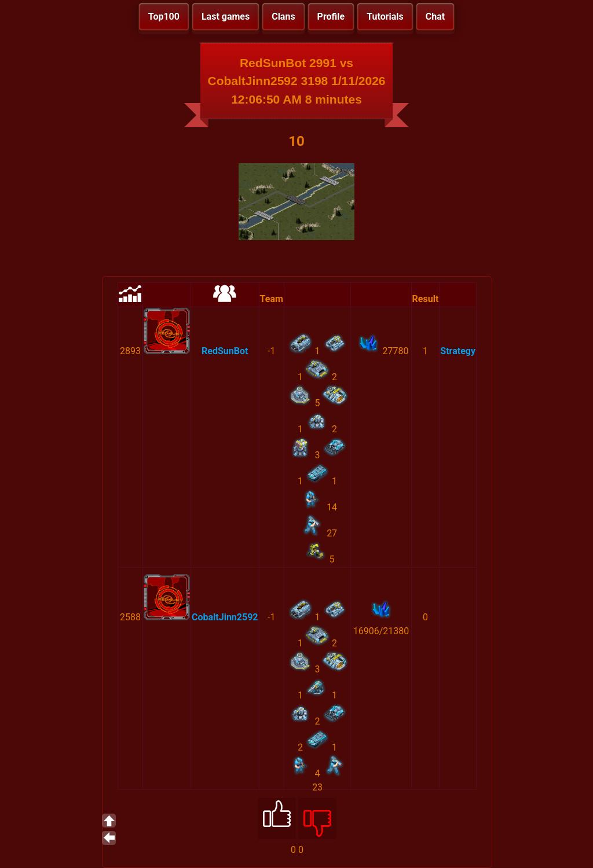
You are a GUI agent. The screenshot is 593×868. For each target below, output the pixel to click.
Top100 (164, 16)
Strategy (458, 351)
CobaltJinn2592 (225, 617)
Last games (226, 16)
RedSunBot (225, 351)
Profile (331, 16)
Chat (435, 16)
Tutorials (385, 16)
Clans (283, 16)
